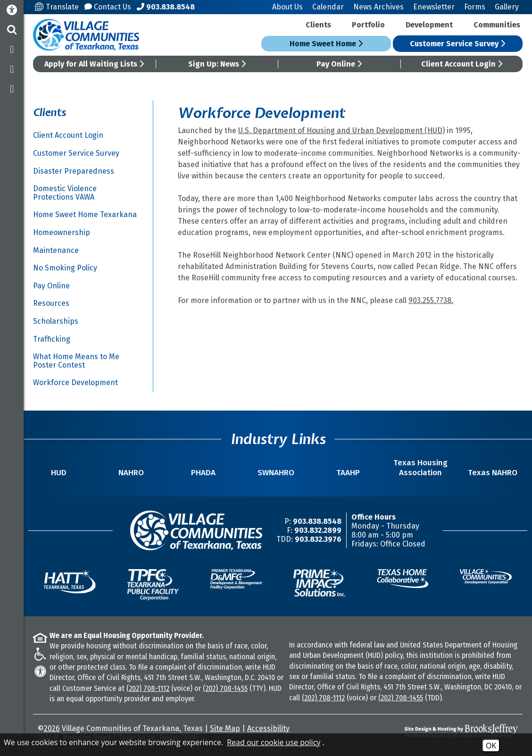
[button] (12, 30)
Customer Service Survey (457, 44)
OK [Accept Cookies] (491, 746)
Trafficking (52, 339)
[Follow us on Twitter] (12, 69)
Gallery (507, 7)
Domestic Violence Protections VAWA (65, 193)
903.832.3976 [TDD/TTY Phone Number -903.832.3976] (318, 539)
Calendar (328, 7)
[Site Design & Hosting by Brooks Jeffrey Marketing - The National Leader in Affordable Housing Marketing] (458, 731)
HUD (59, 473)
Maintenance (56, 250)
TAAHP (348, 473)
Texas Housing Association (420, 468)
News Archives (378, 7)
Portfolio (368, 25)
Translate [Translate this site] (57, 7)
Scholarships (56, 321)
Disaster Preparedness (74, 171)
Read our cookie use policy (274, 742)
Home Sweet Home (326, 44)
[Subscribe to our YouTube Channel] (12, 89)
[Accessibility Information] (12, 10)
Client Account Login (462, 64)
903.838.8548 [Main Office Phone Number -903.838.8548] (317, 521)
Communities (497, 25)
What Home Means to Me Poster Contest (76, 361)
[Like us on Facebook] (12, 50)
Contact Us (108, 7)
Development (429, 25)
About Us (287, 7)
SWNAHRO (276, 473)
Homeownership (62, 232)
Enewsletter (434, 7)
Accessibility (268, 728)
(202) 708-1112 (148, 688)
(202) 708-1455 (225, 688)
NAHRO (131, 473)
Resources (51, 303)
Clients (318, 25)
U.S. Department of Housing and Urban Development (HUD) (341, 130)
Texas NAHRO (493, 473)
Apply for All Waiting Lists (94, 64)
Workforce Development (75, 382)
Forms (475, 7)
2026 (52, 728)
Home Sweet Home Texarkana (85, 214)
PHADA (203, 473)
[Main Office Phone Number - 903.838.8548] (166, 7)
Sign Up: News (217, 64)
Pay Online (339, 64)
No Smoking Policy (65, 268)
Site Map (225, 728)
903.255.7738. (431, 300)
